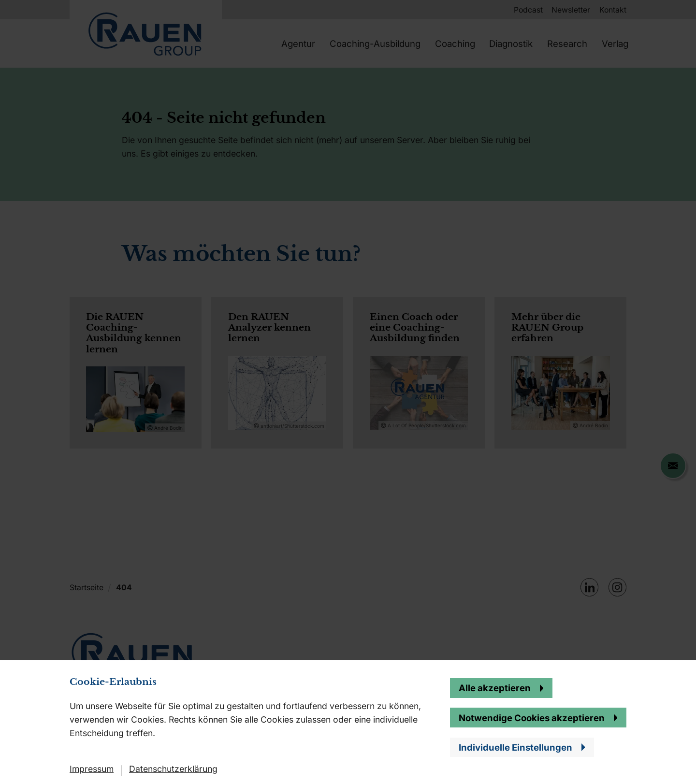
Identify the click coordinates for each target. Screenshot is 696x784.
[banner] (348, 392)
